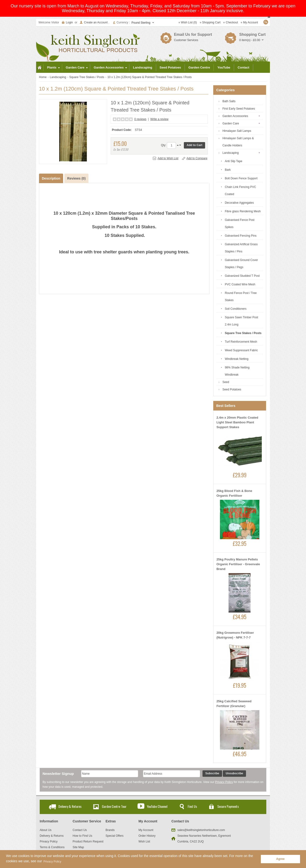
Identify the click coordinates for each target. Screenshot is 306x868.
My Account (251, 22)
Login (69, 22)
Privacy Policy (224, 782)
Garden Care (231, 123)
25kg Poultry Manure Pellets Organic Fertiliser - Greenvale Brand (238, 564)
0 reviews (140, 119)
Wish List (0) (189, 22)
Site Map (78, 847)
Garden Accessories (235, 116)
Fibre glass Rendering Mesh (243, 211)
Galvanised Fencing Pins (241, 236)
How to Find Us (82, 836)
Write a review (159, 119)
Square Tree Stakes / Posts (87, 77)
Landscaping (58, 77)
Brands (110, 830)
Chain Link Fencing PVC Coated (240, 191)
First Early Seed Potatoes (239, 109)
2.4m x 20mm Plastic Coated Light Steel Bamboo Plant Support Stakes (237, 422)
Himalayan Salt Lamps (237, 131)
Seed (226, 382)
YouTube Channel (157, 806)
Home (43, 77)
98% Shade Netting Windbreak (237, 371)
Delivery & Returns (70, 806)
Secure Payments (228, 806)
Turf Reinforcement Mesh (241, 342)
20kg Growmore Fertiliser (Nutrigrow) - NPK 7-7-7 (235, 635)
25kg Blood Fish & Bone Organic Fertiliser (234, 493)
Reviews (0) (76, 178)
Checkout (232, 22)
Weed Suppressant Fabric (241, 350)
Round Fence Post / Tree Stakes (241, 297)
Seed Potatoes (232, 389)
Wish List (144, 841)
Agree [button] (280, 859)
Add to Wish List (168, 158)
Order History (147, 836)
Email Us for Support (193, 35)
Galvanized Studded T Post (242, 276)
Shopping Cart (211, 22)
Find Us (192, 806)
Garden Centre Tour (114, 806)
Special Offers (114, 836)
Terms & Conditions (52, 847)
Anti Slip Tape (233, 161)
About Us (46, 830)
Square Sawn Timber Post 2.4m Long (241, 321)
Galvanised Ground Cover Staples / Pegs (241, 264)
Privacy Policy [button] (52, 862)
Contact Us (80, 830)
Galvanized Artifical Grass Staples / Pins (241, 248)
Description (51, 178)
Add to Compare (197, 158)
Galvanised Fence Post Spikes (240, 224)
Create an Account (96, 22)
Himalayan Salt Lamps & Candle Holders (238, 142)
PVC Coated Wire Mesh (240, 284)
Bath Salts (229, 101)
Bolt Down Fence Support (241, 178)
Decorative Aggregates (239, 203)
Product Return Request (88, 841)
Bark (228, 170)
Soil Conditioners (236, 309)
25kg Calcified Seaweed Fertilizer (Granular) (234, 704)
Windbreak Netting (237, 359)
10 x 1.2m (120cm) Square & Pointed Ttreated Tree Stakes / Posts (150, 77)
